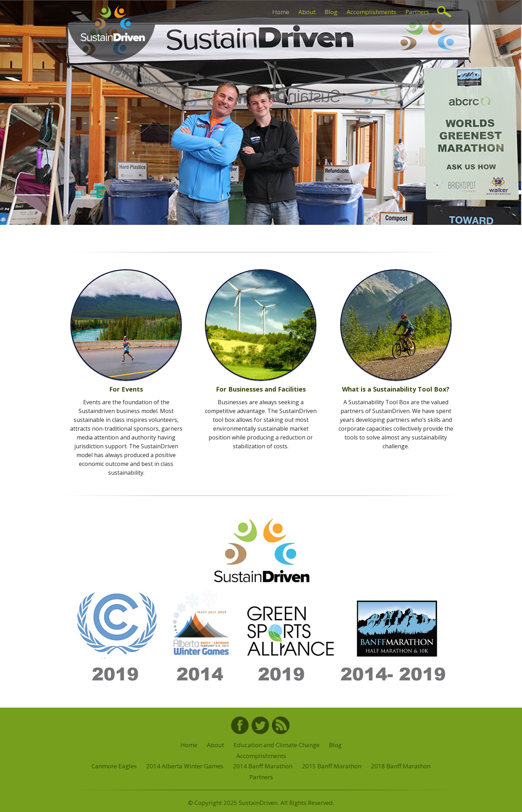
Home (281, 12)
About (307, 12)
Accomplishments (371, 12)
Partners (417, 12)
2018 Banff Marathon (401, 766)
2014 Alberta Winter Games (185, 766)
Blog (331, 12)
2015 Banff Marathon (332, 766)
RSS (281, 725)
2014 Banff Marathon (263, 766)
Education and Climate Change (276, 745)
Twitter (260, 725)
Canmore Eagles (114, 766)
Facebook (240, 725)
